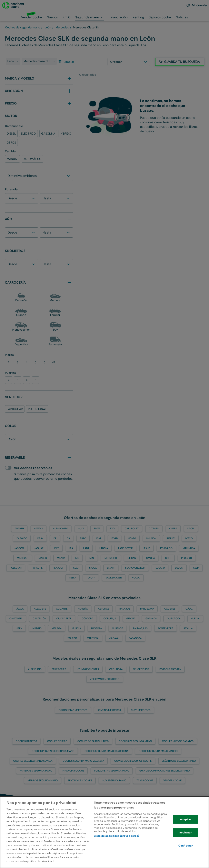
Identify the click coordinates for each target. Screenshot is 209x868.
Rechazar (186, 836)
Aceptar (186, 823)
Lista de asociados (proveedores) (116, 839)
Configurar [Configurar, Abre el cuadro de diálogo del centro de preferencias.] (186, 849)
